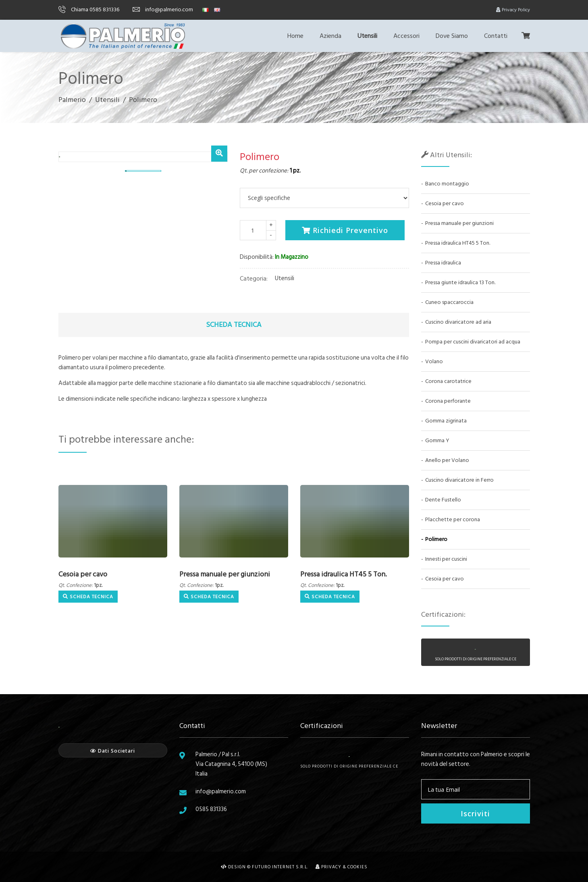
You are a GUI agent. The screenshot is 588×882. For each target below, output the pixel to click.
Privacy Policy (513, 10)
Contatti (496, 36)
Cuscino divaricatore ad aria (458, 322)
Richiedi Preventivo (345, 230)
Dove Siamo (452, 36)
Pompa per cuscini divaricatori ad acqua (473, 342)
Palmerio (72, 100)
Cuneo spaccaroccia (449, 302)
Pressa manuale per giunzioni (225, 574)
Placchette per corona (453, 519)
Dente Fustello (443, 500)
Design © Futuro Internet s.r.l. (265, 867)
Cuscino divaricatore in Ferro (459, 480)
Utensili (367, 36)
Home (295, 36)
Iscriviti (475, 813)
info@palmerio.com (163, 9)
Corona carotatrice (448, 381)
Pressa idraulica (443, 263)
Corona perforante (448, 401)
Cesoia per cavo (83, 574)
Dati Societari (113, 751)
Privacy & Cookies (342, 867)
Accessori (406, 36)
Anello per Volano (447, 460)
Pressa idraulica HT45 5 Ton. (344, 574)
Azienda (330, 36)
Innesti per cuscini (446, 559)
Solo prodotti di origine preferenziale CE (349, 763)
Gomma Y (437, 440)
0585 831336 (211, 809)
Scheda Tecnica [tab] (234, 325)
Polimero (436, 539)
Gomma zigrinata (446, 421)
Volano (434, 361)
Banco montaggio (447, 184)
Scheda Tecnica (88, 597)
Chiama (89, 9)
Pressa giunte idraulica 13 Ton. (460, 282)
